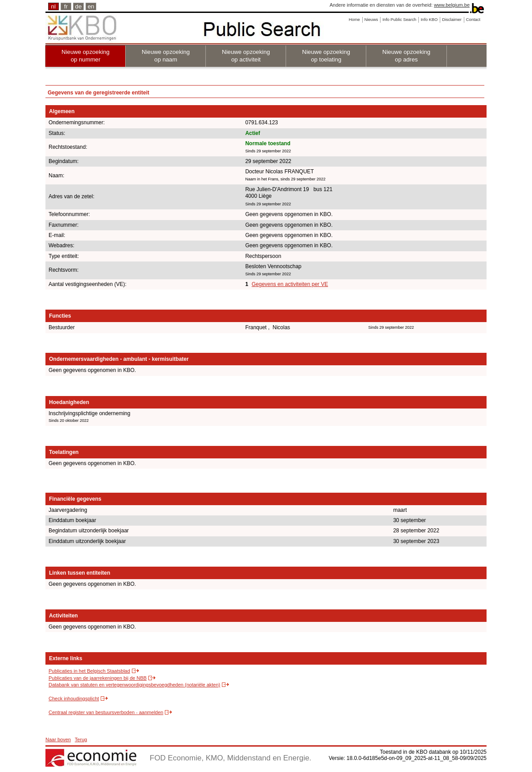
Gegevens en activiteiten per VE (290, 284)
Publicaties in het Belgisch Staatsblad (89, 671)
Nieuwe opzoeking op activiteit (246, 56)
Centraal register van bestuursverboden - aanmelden (106, 712)
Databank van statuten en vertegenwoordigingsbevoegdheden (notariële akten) (134, 685)
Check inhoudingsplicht (74, 698)
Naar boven (58, 739)
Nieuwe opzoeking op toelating (326, 56)
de (79, 6)
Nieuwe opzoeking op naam (166, 56)
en (91, 6)
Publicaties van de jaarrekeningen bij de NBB (98, 678)
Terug (81, 739)
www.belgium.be (452, 5)
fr (66, 6)
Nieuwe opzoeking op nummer (86, 56)
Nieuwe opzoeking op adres (406, 56)
